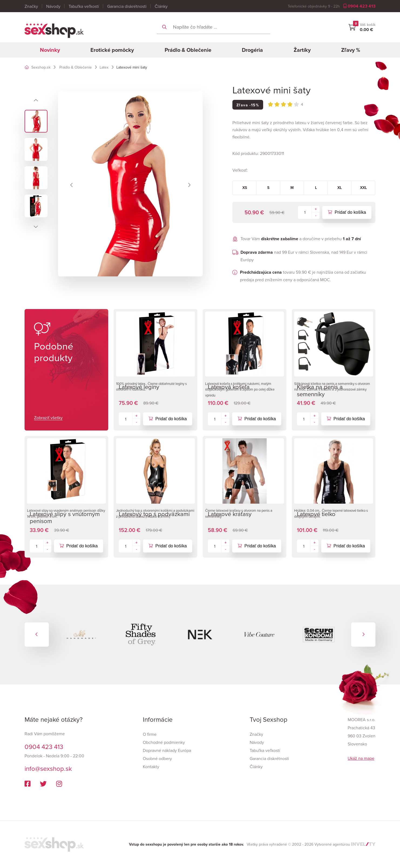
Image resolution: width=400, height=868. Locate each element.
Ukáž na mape (361, 758)
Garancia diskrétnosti (127, 6)
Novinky (50, 50)
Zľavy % (351, 50)
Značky (31, 6)
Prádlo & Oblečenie (188, 50)
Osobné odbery (157, 758)
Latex (104, 67)
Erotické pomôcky (112, 50)
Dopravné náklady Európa (167, 750)
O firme (150, 734)
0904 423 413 (359, 6)
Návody (53, 6)
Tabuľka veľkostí (84, 6)
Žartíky (302, 50)
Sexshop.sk (38, 67)
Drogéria (252, 50)
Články (161, 6)
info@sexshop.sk (48, 768)
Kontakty (151, 767)
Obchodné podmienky (164, 742)
